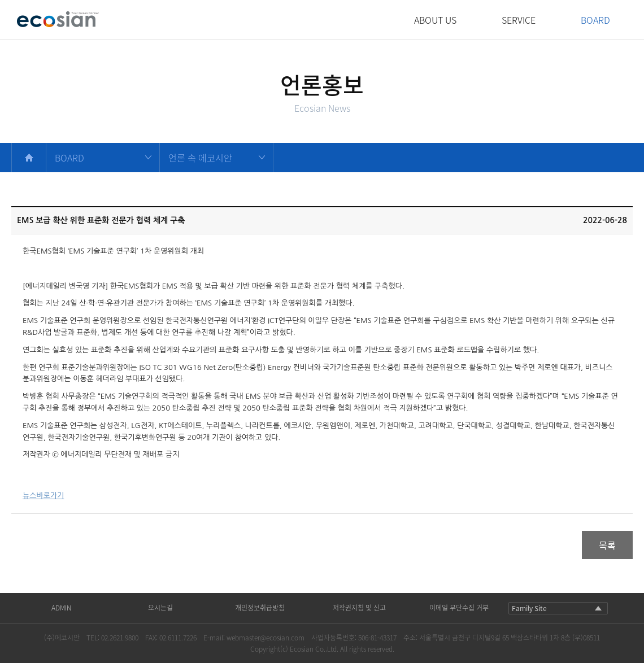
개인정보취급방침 (260, 608)
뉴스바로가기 (43, 496)
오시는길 (160, 608)
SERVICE (519, 20)
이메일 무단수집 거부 (459, 608)
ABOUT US (435, 20)
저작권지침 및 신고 (359, 608)
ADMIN (61, 608)
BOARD (595, 20)
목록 (607, 545)
